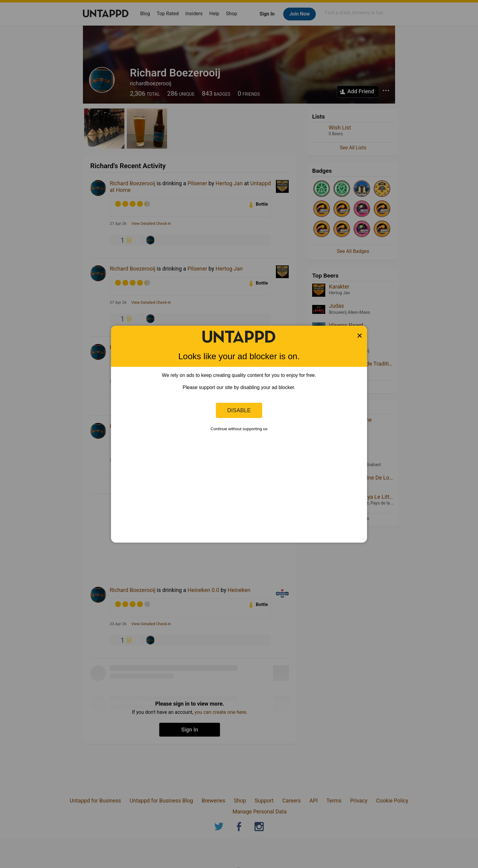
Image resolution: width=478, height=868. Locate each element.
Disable (239, 410)
